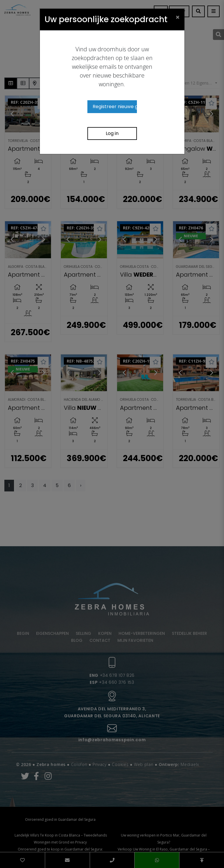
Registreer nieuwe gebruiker (115, 107)
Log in (112, 133)
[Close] (178, 17)
